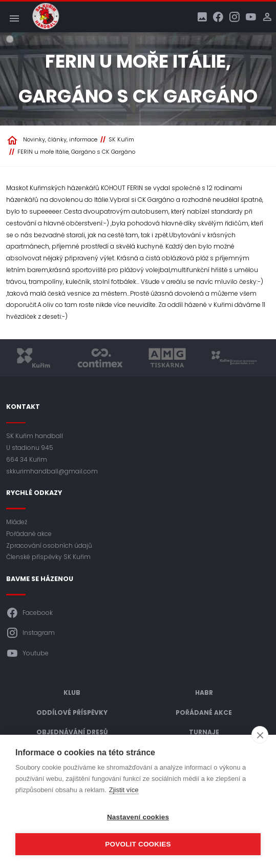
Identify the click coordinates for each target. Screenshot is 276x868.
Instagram (30, 633)
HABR (204, 693)
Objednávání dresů (72, 732)
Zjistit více (124, 790)
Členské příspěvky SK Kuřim (48, 557)
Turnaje (204, 732)
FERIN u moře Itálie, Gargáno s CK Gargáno (76, 152)
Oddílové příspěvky (72, 712)
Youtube (27, 653)
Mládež (17, 522)
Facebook (29, 613)
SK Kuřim (121, 139)
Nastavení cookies (138, 817)
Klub (72, 693)
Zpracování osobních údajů (49, 545)
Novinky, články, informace (60, 139)
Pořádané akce (29, 534)
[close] (260, 735)
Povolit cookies (138, 844)
